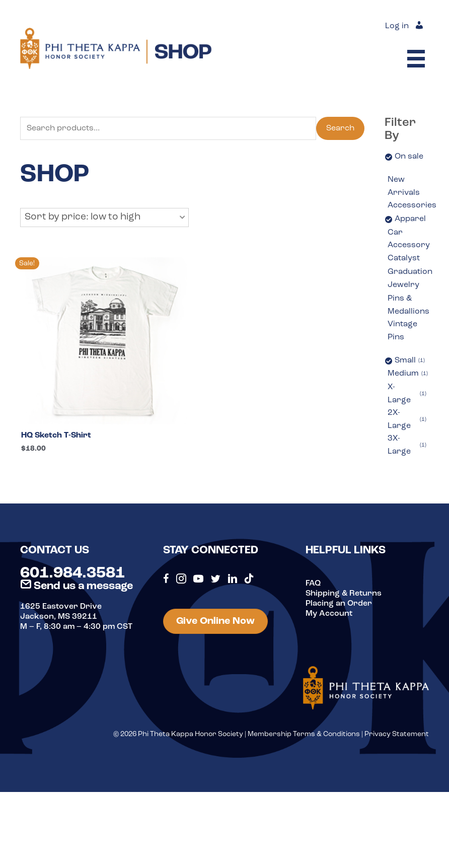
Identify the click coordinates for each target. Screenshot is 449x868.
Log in (397, 26)
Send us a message (77, 586)
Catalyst (404, 258)
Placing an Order (339, 604)
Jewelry (403, 285)
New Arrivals (404, 186)
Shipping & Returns (344, 594)
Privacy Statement (397, 734)
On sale (409, 157)
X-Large (407, 394)
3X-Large (407, 445)
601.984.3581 (72, 573)
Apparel (410, 219)
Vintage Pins (402, 331)
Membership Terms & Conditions (304, 734)
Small (410, 361)
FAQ (313, 584)
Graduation (410, 272)
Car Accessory (409, 239)
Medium (408, 374)
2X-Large (407, 419)
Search (340, 128)
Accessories (412, 205)
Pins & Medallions (408, 305)
